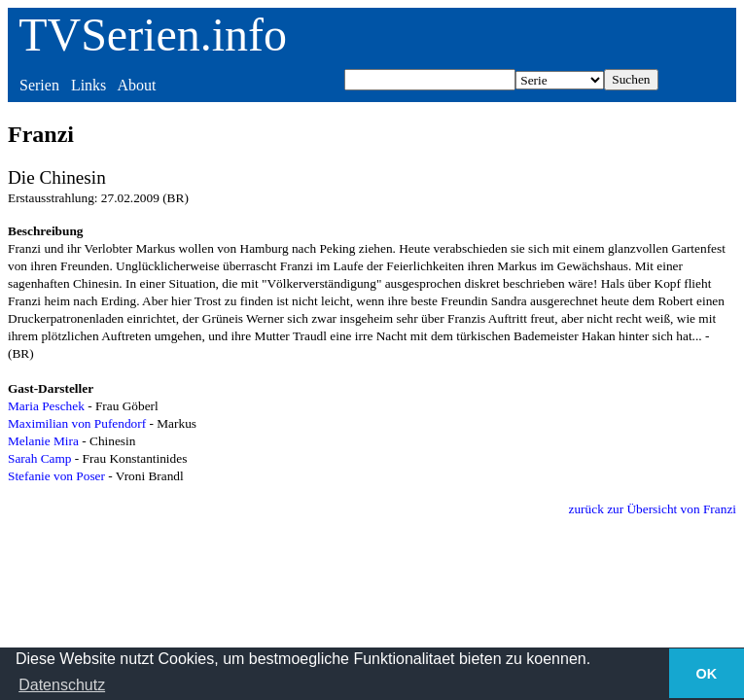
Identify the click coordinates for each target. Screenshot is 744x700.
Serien (39, 85)
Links (89, 85)
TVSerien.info (153, 35)
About (136, 85)
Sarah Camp (40, 458)
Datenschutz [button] (62, 685)
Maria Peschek (46, 406)
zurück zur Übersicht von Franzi (653, 509)
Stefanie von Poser (56, 476)
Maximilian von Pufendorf (77, 423)
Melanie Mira (43, 441)
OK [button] (707, 674)
